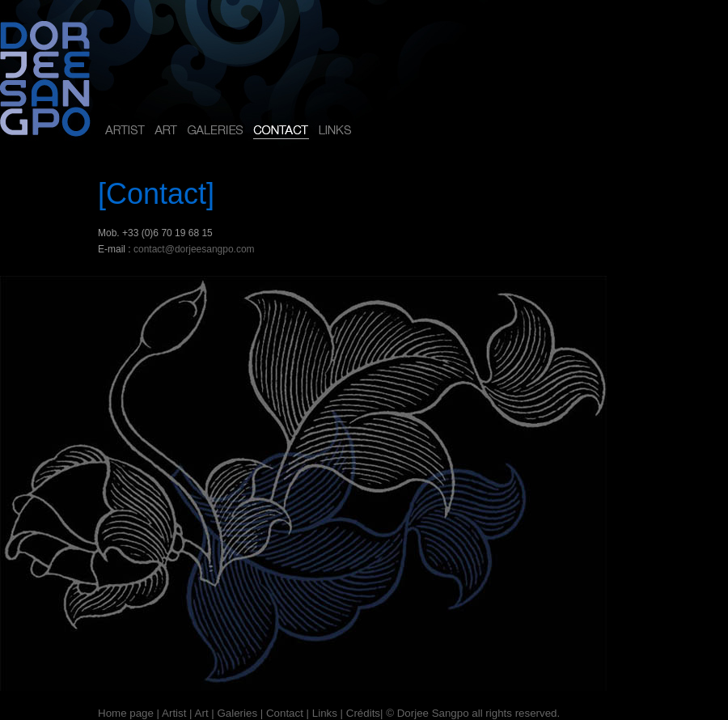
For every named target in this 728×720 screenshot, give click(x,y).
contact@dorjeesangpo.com (194, 249)
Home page (126, 713)
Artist (174, 713)
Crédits (363, 713)
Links (325, 713)
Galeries (237, 713)
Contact (285, 713)
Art (202, 713)
